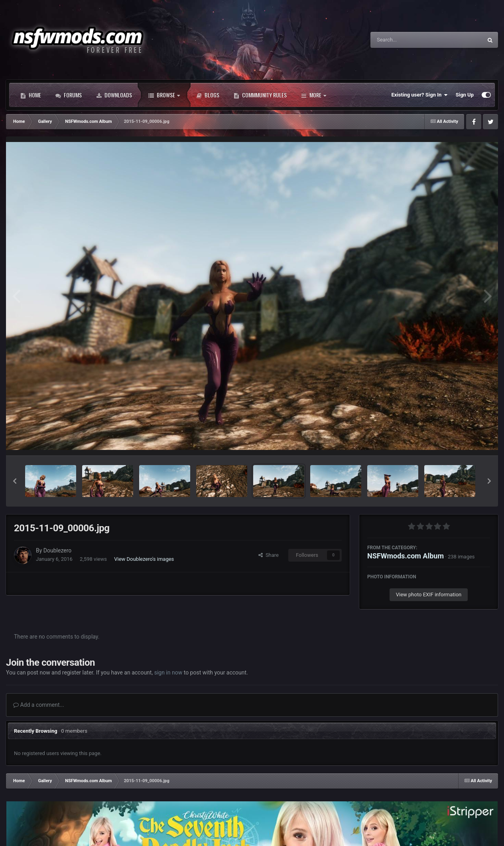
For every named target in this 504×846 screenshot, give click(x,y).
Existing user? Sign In (420, 95)
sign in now (168, 672)
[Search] (406, 40)
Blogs (208, 95)
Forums (69, 95)
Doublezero (57, 550)
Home (31, 95)
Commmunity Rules (260, 95)
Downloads (114, 95)
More (314, 95)
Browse (164, 95)
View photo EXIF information (429, 595)
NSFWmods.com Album (406, 556)
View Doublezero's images (144, 559)
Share (269, 555)
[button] (15, 481)
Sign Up (465, 95)
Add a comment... (39, 705)
